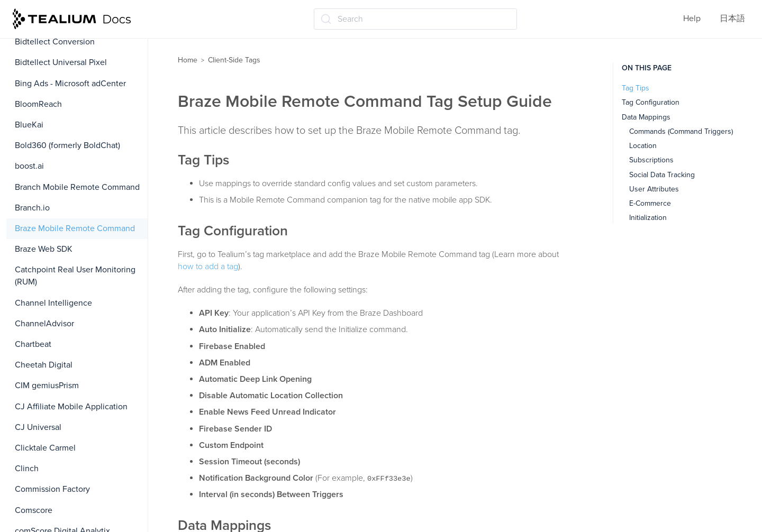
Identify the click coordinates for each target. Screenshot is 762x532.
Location (643, 146)
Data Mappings (646, 117)
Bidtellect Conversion (55, 42)
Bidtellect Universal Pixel (61, 62)
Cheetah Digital (44, 365)
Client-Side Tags (234, 60)
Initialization (648, 218)
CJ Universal (38, 427)
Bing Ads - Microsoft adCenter (70, 84)
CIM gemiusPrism (47, 386)
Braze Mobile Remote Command (75, 228)
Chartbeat (33, 344)
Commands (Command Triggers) (681, 131)
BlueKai (29, 125)
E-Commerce (650, 203)
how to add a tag (208, 267)
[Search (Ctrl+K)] (415, 19)
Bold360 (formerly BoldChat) (67, 145)
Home (188, 60)
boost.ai (29, 166)
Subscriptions (651, 160)
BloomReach (38, 104)
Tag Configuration (651, 102)
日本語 (732, 19)
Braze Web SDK (44, 249)
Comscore (34, 510)
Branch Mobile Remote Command (77, 187)
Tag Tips (636, 88)
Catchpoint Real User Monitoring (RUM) (75, 276)
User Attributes (654, 189)
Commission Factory (52, 489)
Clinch (27, 469)
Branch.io (32, 208)
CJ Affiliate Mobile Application (71, 407)
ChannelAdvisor (44, 324)
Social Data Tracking (662, 175)
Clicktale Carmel (45, 448)
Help (692, 19)
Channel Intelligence (53, 303)
